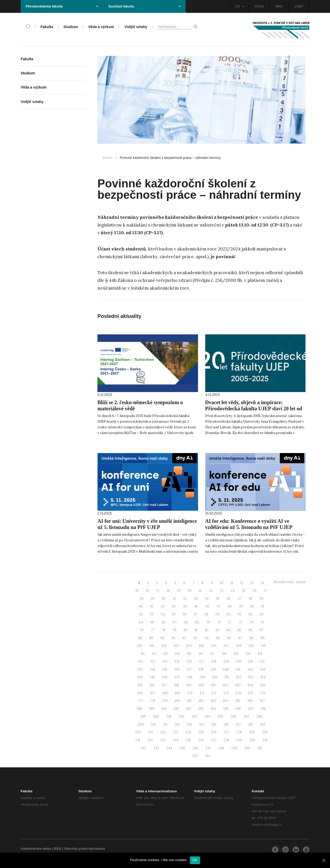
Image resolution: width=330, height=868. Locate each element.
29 (152, 599)
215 (214, 724)
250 (247, 748)
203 (194, 717)
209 (141, 724)
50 (252, 606)
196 (238, 709)
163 (238, 685)
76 (142, 630)
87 (261, 630)
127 (202, 661)
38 (250, 599)
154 (263, 677)
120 (248, 654)
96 (229, 638)
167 (153, 693)
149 (202, 677)
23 (222, 591)
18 (168, 591)
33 (196, 599)
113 (166, 654)
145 (152, 677)
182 (201, 701)
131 (250, 661)
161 (213, 685)
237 (214, 740)
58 (207, 614)
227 (226, 732)
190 (164, 709)
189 (152, 709)
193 (201, 709)
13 (252, 583)
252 (195, 756)
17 (158, 591)
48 (230, 606)
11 (232, 583)
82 (207, 630)
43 (174, 606)
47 (218, 606)
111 (143, 654)
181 (189, 701)
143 (263, 669)
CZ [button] (240, 6)
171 (202, 693)
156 (152, 685)
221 (150, 732)
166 (140, 693)
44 (185, 606)
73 (240, 622)
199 (143, 717)
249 (234, 748)
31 (174, 599)
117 (213, 654)
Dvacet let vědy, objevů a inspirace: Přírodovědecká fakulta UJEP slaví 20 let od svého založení (254, 409)
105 (201, 646)
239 (239, 740)
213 (189, 724)
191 (176, 709)
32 (185, 599)
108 (239, 646)
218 (250, 724)
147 (177, 677)
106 (214, 646)
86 (250, 630)
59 (217, 614)
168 (165, 693)
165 (263, 685)
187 (262, 701)
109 (251, 646)
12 (242, 583)
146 (165, 677)
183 (213, 701)
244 (169, 748)
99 (262, 638)
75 (262, 622)
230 (265, 732)
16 (148, 591)
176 (263, 693)
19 (179, 591)
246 (195, 748)
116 (201, 654)
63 (262, 614)
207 (246, 717)
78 (163, 630)
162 (226, 685)
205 (220, 717)
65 (152, 622)
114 (177, 654)
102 (164, 646)
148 (190, 677)
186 (250, 701)
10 (222, 583)
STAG (259, 6)
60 (229, 614)
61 (240, 614)
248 (221, 748)
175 (250, 693)
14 (263, 583)
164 (250, 685)
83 (218, 630)
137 (189, 669)
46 (207, 606)
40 (141, 606)
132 (262, 661)
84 (229, 630)
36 (229, 599)
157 (164, 685)
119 (236, 654)
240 (252, 740)
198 (263, 709)
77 (153, 630)
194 (213, 709)
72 (229, 622)
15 (137, 591)
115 (189, 654)
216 (226, 724)
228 (239, 732)
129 (226, 661)
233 (163, 740)
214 (202, 724)
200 (156, 717)
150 (215, 677)
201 (169, 717)
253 (208, 756)
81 (196, 630)
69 (197, 622)
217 (238, 724)
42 (163, 606)
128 (214, 661)
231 (138, 740)
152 (239, 677)
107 (226, 646)
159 (189, 685)
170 (190, 693)
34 (207, 599)
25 (244, 591)
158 (176, 685)
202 (181, 717)
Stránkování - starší (290, 582)
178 (153, 701)
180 (177, 701)
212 (177, 724)
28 (142, 599)
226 (214, 732)
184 (226, 701)
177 (141, 701)
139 (213, 669)
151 (227, 677)
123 (153, 661)
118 (224, 654)
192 (188, 709)
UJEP (299, 6)
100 (140, 646)
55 (174, 614)
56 (185, 614)
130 (238, 661)
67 (175, 622)
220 (138, 732)
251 (260, 748)
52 (141, 614)
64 (141, 622)
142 (250, 669)
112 (154, 654)
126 (189, 661)
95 (218, 638)
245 (182, 748)
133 (140, 669)
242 (143, 748)
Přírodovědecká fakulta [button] (62, 6)
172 (214, 693)
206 (233, 717)
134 (152, 669)
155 (140, 685)
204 (207, 717)
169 (178, 693)
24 (233, 591)
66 (163, 622)
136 (177, 669)
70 (208, 622)
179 (165, 701)
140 (226, 669)
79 (174, 630)
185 (238, 701)
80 (185, 630)
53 (152, 614)
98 (251, 638)
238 (226, 740)
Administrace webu (36, 849)
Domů (107, 158)
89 (151, 638)
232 (150, 740)
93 (195, 638)
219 (263, 724)
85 (240, 630)
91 (173, 638)
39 (261, 599)
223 (175, 732)
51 (263, 606)
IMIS (279, 6)
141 (238, 669)
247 (208, 748)
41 (152, 606)
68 (186, 622)
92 (184, 638)
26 (255, 591)
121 (260, 654)
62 (250, 614)
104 (189, 646)
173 (226, 693)
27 (266, 591)
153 (251, 677)
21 (200, 591)
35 (218, 599)
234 (176, 740)
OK (195, 860)
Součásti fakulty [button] (145, 6)
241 (265, 740)
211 (165, 724)
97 (240, 638)
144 (140, 677)
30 (164, 599)
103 (176, 646)
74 (251, 622)
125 (177, 661)
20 (190, 591)
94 (207, 638)
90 (162, 638)
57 (196, 614)
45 (196, 606)
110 (263, 646)
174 (238, 693)
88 (140, 638)
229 (252, 732)
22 (211, 591)
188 (139, 709)
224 (188, 732)
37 (240, 599)
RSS (58, 849)
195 (226, 709)
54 (163, 614)
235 (188, 740)
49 (241, 606)
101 (152, 646)
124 (165, 661)
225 (201, 732)
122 (141, 661)
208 (259, 717)
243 (156, 748)
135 (165, 669)
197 (251, 709)
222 (163, 732)
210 (153, 724)
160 (201, 685)
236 (201, 740)
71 (219, 622)
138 (201, 669)
